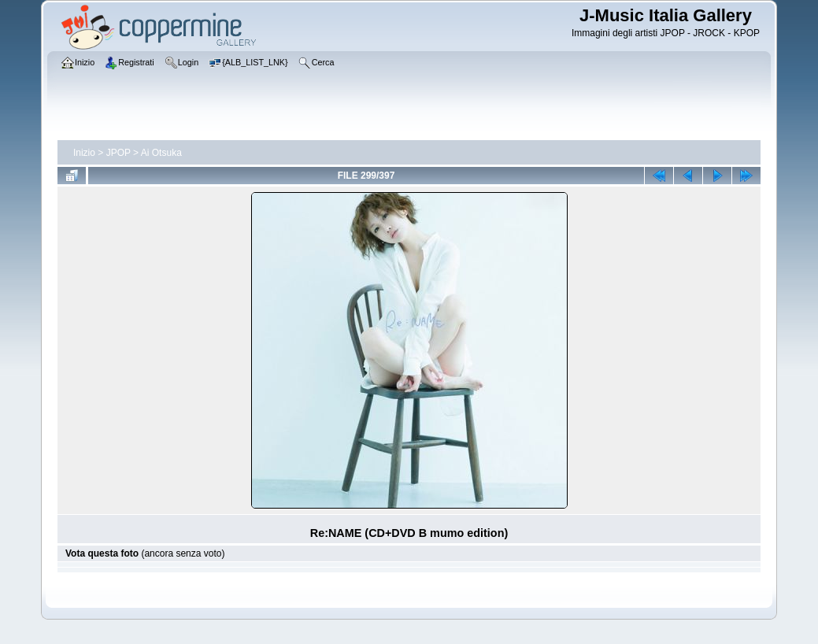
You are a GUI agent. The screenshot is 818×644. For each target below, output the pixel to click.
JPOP (118, 153)
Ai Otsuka (161, 153)
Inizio (84, 153)
